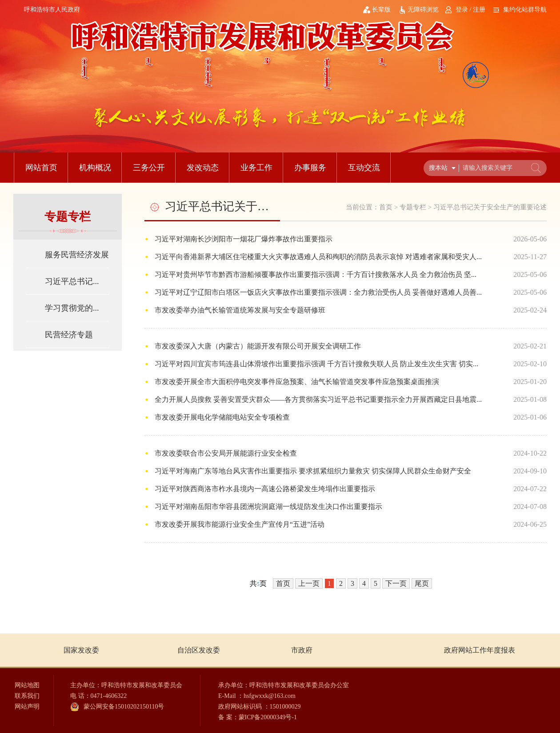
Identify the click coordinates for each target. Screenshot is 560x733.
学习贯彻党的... (72, 308)
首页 (386, 207)
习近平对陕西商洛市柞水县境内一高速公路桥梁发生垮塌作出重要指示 (265, 489)
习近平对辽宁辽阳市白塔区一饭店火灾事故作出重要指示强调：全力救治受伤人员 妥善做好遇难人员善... (318, 292)
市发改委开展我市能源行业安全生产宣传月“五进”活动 (240, 524)
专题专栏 (413, 207)
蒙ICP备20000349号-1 (268, 717)
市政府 (302, 650)
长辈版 (381, 10)
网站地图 (27, 685)
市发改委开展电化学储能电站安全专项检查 (222, 417)
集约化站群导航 (525, 10)
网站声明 (27, 707)
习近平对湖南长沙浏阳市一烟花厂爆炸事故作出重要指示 (244, 239)
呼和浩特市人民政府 (52, 10)
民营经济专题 (69, 335)
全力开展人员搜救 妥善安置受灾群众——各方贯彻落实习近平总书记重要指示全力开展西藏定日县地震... (318, 399)
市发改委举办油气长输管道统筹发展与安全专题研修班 (240, 310)
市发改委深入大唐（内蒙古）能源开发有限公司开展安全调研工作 (258, 346)
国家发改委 (81, 650)
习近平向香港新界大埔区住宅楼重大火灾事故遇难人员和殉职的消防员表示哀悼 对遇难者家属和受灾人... (318, 257)
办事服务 (310, 168)
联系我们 (27, 696)
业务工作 (256, 168)
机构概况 (95, 168)
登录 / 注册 (470, 10)
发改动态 (203, 168)
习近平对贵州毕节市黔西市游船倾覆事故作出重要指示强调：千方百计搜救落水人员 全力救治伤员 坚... (316, 274)
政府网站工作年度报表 (480, 650)
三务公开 (149, 168)
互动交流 (364, 168)
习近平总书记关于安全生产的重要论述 (490, 207)
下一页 (396, 583)
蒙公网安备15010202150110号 (124, 707)
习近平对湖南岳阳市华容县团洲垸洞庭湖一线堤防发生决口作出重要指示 (268, 507)
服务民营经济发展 (77, 255)
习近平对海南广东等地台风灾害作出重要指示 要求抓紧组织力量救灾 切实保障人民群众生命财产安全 (313, 471)
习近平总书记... (72, 281)
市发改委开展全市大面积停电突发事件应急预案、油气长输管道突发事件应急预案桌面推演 (297, 382)
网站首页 (41, 168)
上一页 (309, 583)
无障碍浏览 (423, 10)
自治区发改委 (199, 650)
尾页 (422, 583)
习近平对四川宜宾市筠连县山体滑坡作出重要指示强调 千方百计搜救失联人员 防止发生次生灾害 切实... (316, 364)
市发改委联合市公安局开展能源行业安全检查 (226, 453)
